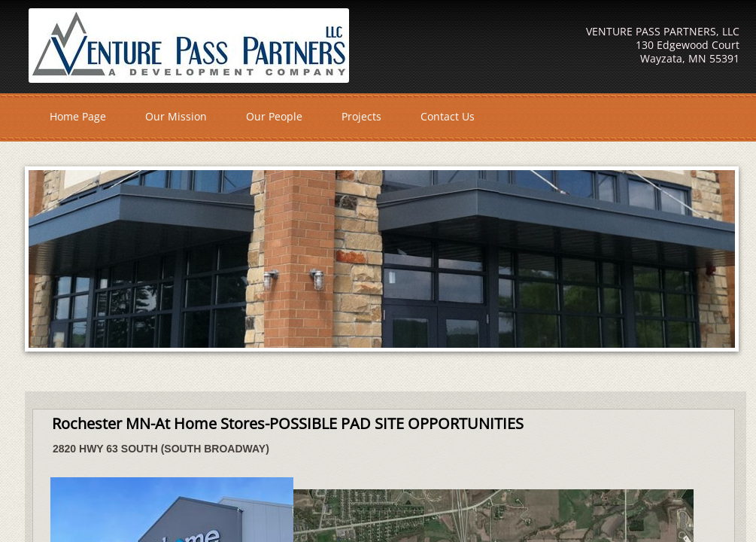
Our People (274, 116)
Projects (361, 116)
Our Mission (176, 116)
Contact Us (448, 116)
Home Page (78, 116)
